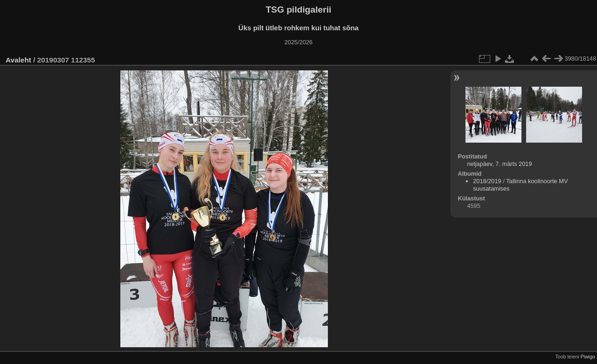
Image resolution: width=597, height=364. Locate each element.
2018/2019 (487, 181)
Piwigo (588, 357)
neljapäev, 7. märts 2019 (499, 164)
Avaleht (18, 60)
